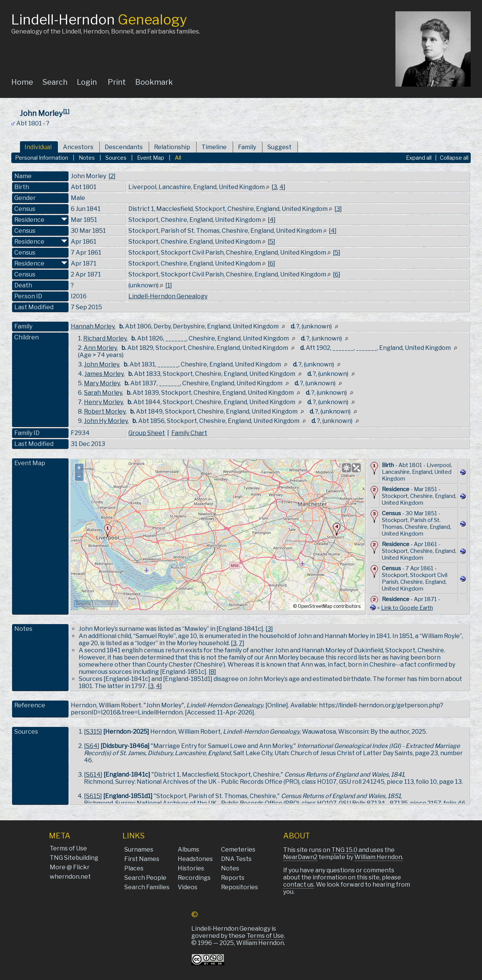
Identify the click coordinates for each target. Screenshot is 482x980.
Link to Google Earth (407, 608)
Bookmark (154, 82)
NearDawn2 (300, 857)
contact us (298, 885)
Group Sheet (147, 433)
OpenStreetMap (315, 606)
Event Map (151, 158)
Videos (188, 887)
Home (22, 82)
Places (134, 868)
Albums (188, 849)
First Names (142, 859)
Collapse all (454, 158)
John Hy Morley (106, 421)
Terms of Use (68, 848)
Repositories (239, 887)
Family (247, 147)
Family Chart (189, 433)
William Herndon (378, 857)
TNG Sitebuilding (74, 858)
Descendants (124, 147)
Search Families (147, 887)
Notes (87, 158)
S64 (92, 746)
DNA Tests (236, 859)
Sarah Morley (103, 393)
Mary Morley (102, 383)
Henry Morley (103, 402)
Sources (116, 158)
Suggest (279, 147)
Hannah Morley (93, 326)
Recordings (194, 878)
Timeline (214, 147)
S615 (93, 796)
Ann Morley (100, 348)
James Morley (104, 374)
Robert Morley (105, 411)
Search (55, 82)
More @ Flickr (70, 867)
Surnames (139, 849)
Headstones (195, 859)
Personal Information (42, 158)
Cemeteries (238, 849)
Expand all (419, 158)
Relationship (172, 147)
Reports (233, 878)
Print (117, 82)
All (178, 158)
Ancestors (78, 147)
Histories (191, 868)
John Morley (101, 364)
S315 (93, 732)
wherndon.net (70, 877)
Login (87, 82)
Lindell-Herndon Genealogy (168, 296)
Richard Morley (105, 338)
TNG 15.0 (344, 850)
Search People (145, 878)
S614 (93, 775)
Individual (38, 147)
